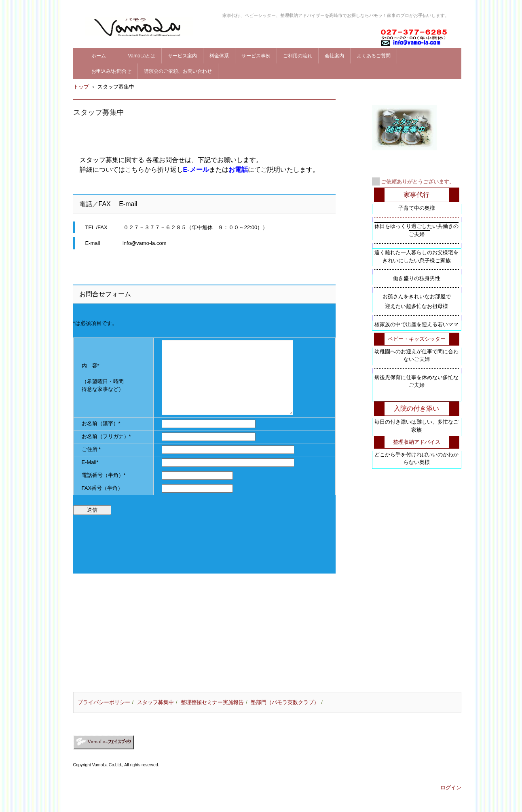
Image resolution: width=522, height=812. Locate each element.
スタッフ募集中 (155, 702)
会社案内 (334, 56)
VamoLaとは (142, 56)
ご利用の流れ (298, 56)
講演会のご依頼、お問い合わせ (178, 71)
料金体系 (219, 56)
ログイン (451, 788)
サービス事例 (256, 56)
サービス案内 (182, 56)
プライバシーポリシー (104, 702)
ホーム (104, 56)
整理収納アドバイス (417, 442)
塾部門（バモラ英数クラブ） (285, 702)
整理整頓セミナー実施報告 (212, 702)
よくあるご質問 (374, 56)
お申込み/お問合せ (111, 71)
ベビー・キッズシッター (417, 339)
